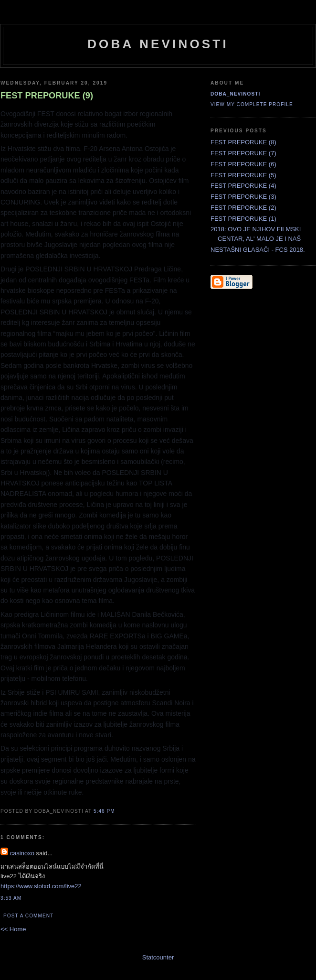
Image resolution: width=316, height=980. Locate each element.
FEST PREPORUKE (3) (243, 197)
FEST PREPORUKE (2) (243, 208)
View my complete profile (252, 104)
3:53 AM (11, 898)
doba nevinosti (158, 44)
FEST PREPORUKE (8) (243, 142)
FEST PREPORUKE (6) (243, 164)
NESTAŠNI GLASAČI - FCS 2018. (258, 250)
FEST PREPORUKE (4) (243, 186)
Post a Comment (28, 916)
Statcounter (158, 957)
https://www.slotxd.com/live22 (41, 886)
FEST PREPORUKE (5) (243, 175)
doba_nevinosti (235, 94)
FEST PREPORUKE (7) (243, 153)
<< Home (13, 929)
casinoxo (22, 853)
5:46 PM (104, 811)
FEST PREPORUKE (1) (243, 219)
